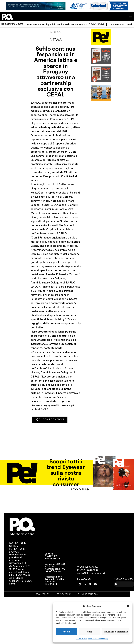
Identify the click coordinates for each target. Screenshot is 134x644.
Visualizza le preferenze (116, 632)
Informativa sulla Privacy (98, 639)
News (56, 40)
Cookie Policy (81, 639)
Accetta (67, 632)
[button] (128, 606)
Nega (90, 632)
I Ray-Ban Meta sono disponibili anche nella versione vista (56, 25)
